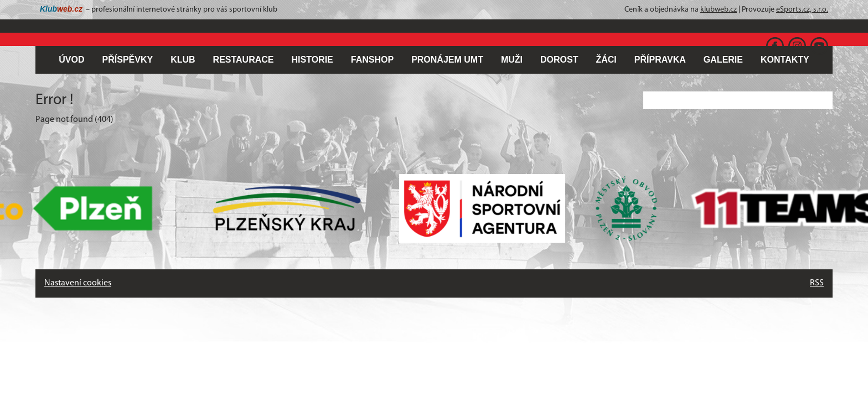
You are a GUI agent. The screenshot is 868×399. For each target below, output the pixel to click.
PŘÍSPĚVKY (128, 60)
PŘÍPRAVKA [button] (660, 60)
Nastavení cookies (78, 283)
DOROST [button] (559, 60)
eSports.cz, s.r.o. (802, 10)
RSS (817, 283)
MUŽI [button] (512, 60)
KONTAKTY (785, 60)
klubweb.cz (719, 10)
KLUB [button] (183, 60)
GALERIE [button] (723, 60)
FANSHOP (372, 60)
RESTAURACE (244, 60)
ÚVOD (71, 60)
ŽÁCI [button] (606, 60)
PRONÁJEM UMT (447, 60)
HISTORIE (312, 60)
